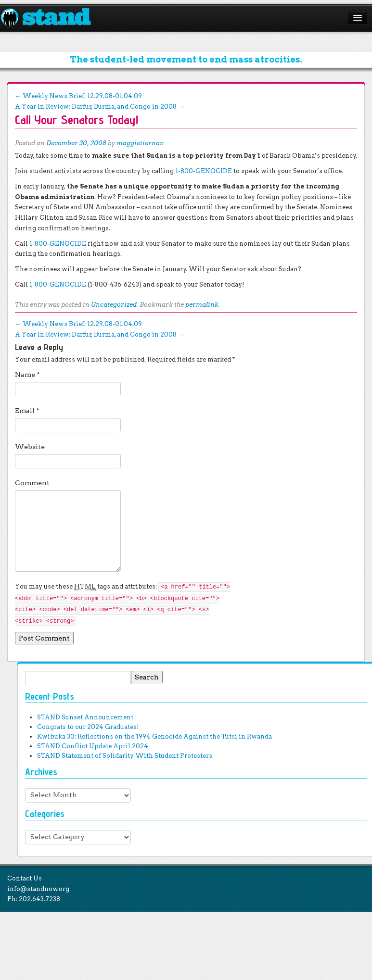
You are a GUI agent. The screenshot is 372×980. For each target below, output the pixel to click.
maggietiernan (140, 143)
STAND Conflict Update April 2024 (93, 746)
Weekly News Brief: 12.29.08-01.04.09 (78, 96)
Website (30, 447)
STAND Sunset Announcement (85, 717)
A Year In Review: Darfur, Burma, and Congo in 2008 (100, 107)
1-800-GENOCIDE (204, 171)
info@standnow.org (38, 889)
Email (27, 411)
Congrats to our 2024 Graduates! (88, 727)
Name (27, 375)
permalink (202, 305)
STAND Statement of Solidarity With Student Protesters (125, 756)
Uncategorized (114, 305)
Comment (32, 483)
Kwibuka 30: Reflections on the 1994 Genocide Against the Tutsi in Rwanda (154, 736)
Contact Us (25, 878)
